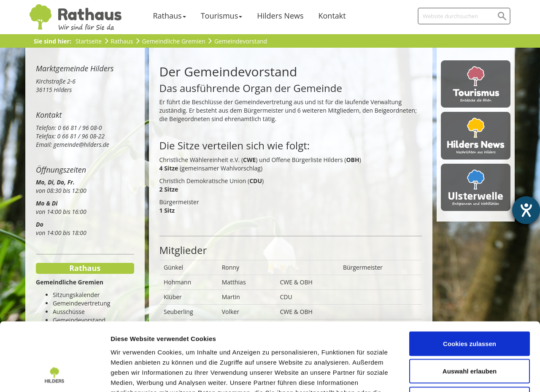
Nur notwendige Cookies (470, 337)
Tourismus (220, 16)
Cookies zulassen (470, 281)
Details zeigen (449, 375)
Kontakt (332, 16)
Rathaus (167, 16)
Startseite (89, 41)
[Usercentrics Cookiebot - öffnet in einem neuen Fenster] (55, 376)
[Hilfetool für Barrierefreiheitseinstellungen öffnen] (526, 210)
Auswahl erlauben (470, 309)
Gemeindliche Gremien (174, 41)
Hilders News (280, 16)
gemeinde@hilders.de (81, 145)
